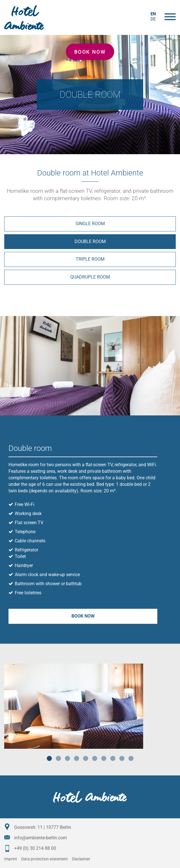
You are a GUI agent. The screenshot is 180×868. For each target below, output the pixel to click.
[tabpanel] (90, 706)
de (153, 19)
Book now (90, 52)
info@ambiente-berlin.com (41, 838)
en (153, 14)
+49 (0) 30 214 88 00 (35, 848)
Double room (90, 241)
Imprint (11, 859)
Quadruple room (90, 277)
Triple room (90, 259)
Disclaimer (81, 859)
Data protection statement (45, 859)
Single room (90, 224)
